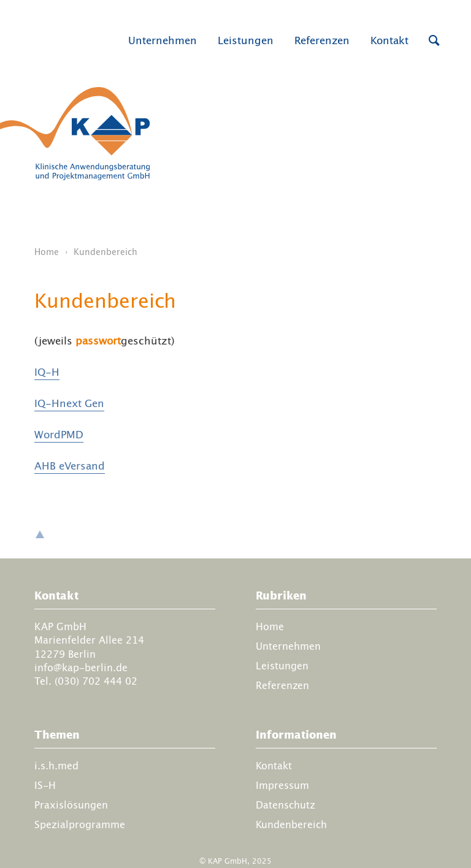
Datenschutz (285, 805)
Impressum (282, 785)
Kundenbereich (291, 824)
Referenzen (322, 40)
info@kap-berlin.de (81, 668)
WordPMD (59, 435)
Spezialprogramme (80, 824)
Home (47, 252)
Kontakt (389, 40)
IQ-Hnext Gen (69, 403)
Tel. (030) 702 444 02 (86, 682)
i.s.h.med (56, 766)
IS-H (45, 785)
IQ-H (47, 372)
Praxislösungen (71, 805)
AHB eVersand (70, 466)
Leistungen (246, 40)
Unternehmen (163, 40)
